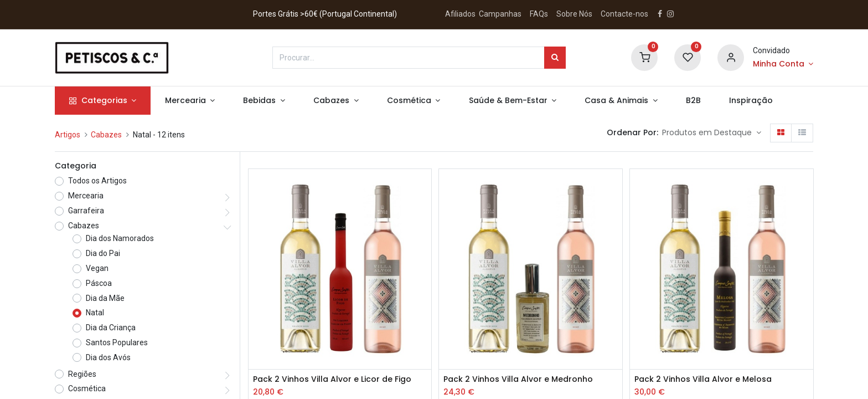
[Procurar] (555, 58)
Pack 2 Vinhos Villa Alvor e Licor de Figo (332, 379)
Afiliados (461, 14)
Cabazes (106, 135)
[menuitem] (693, 101)
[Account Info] (783, 64)
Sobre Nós (575, 14)
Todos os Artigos (97, 181)
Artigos (68, 135)
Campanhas (500, 14)
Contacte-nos (624, 14)
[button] (712, 133)
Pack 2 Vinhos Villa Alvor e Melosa (703, 379)
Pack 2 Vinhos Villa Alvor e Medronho (518, 379)
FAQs (539, 14)
